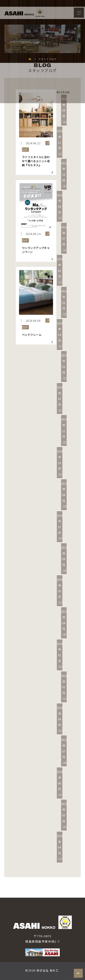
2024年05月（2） (60, 591)
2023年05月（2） (65, 815)
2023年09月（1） (60, 719)
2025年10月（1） (65, 175)
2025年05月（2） (65, 303)
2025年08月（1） (60, 207)
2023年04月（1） (60, 847)
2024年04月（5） (65, 623)
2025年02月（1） (60, 399)
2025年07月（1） (65, 239)
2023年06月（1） (60, 783)
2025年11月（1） (60, 142)
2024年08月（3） (65, 495)
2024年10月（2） (60, 463)
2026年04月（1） (65, 110)
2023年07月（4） (65, 751)
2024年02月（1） (60, 655)
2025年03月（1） (65, 367)
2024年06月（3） (65, 559)
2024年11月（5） (65, 431)
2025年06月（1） (60, 271)
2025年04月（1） (60, 335)
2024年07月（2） (60, 527)
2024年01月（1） (65, 687)
